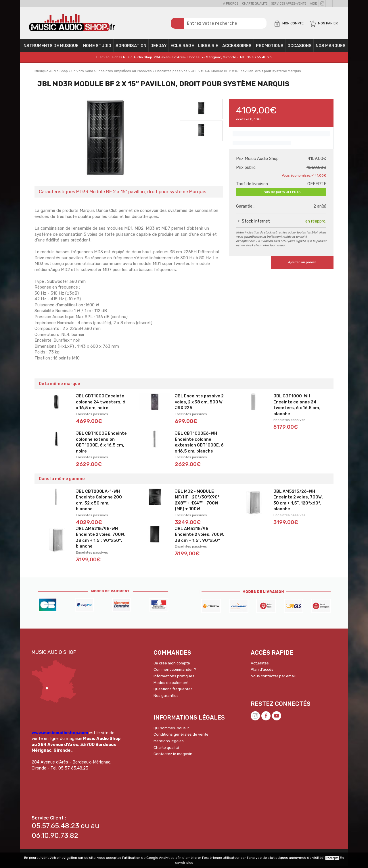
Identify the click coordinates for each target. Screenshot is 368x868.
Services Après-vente (289, 4)
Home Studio (97, 48)
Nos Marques (331, 48)
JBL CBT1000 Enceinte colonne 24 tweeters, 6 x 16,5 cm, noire (101, 404)
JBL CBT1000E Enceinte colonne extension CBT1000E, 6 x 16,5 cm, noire (101, 444)
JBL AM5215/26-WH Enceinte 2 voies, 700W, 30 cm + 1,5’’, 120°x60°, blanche (298, 502)
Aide (313, 4)
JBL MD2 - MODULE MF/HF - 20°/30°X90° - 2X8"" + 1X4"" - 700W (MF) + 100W (199, 502)
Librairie (208, 48)
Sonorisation (131, 48)
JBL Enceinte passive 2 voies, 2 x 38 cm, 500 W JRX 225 (199, 404)
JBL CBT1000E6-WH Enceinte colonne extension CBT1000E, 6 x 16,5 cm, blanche (199, 444)
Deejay (159, 48)
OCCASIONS (300, 48)
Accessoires (237, 48)
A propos (231, 4)
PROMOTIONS (270, 48)
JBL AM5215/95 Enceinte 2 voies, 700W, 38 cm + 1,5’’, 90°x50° (200, 537)
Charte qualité (255, 4)
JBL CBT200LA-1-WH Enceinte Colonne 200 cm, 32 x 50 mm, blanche (99, 502)
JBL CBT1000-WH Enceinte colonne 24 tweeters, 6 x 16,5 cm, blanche (297, 407)
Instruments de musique (50, 48)
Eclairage (182, 48)
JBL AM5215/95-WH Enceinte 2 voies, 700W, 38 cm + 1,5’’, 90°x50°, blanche (101, 540)
